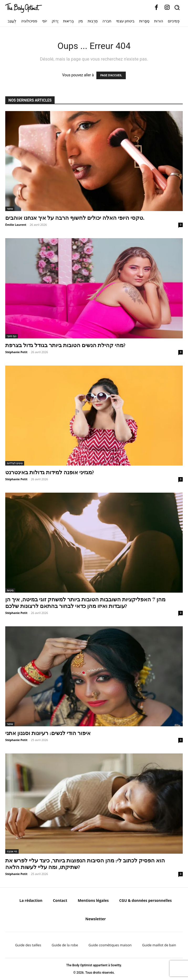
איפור (10, 209)
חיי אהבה (12, 851)
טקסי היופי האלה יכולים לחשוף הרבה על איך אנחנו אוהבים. (75, 218)
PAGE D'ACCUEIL (111, 75)
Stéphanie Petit (16, 352)
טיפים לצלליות (15, 463)
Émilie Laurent (16, 225)
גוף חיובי (12, 336)
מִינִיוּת (10, 590)
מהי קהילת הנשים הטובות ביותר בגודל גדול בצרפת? (65, 345)
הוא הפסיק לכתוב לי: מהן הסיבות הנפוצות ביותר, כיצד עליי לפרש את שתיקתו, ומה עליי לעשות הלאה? (85, 864)
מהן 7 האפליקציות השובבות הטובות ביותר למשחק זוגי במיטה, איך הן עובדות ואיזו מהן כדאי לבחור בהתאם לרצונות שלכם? (85, 603)
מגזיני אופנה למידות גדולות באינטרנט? (50, 472)
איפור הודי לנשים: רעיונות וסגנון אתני (48, 733)
